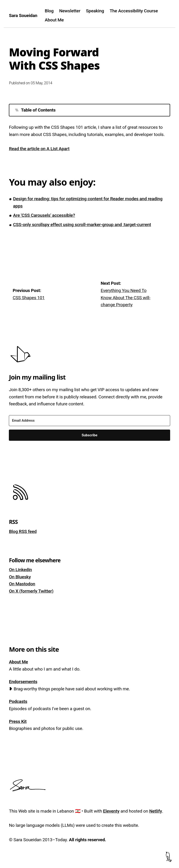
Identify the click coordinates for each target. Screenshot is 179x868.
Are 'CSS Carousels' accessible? (44, 215)
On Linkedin (20, 570)
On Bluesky (20, 577)
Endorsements (23, 682)
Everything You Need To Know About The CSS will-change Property (126, 298)
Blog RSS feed (23, 531)
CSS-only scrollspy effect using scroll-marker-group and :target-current (82, 225)
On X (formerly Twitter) (31, 591)
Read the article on (39, 149)
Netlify (156, 811)
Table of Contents (35, 110)
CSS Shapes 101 (29, 298)
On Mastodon (22, 584)
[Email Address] (89, 421)
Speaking (95, 11)
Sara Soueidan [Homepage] (23, 15)
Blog (49, 11)
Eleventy (111, 811)
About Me (54, 20)
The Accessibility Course (134, 11)
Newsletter (70, 11)
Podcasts (18, 701)
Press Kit (18, 721)
